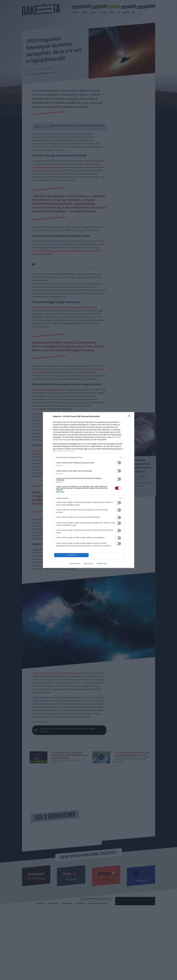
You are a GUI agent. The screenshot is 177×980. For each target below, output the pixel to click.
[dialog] (89, 490)
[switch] (118, 463)
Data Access (88, 564)
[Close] (130, 417)
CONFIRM (71, 555)
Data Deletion (75, 564)
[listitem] (89, 457)
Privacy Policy (102, 564)
